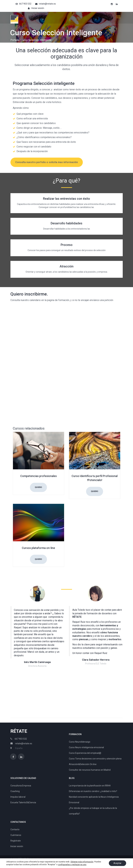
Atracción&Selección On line (83, 764)
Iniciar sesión (38, 8)
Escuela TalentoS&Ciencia (23, 802)
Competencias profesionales (39, 476)
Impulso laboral (18, 797)
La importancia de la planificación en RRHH (90, 786)
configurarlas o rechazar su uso (72, 864)
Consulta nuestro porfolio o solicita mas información (47, 162)
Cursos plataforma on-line (38, 548)
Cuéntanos (16, 835)
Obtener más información (82, 862)
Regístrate (16, 841)
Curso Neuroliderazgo (80, 742)
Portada (15, 40)
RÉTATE (19, 731)
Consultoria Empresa (21, 786)
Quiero (38, 487)
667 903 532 (25, 4)
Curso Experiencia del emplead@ (85, 753)
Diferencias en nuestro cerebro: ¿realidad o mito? (93, 791)
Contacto (15, 829)
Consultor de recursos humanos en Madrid (90, 770)
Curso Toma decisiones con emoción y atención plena (95, 759)
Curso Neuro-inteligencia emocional (86, 747)
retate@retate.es (47, 4)
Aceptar (117, 863)
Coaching (15, 791)
